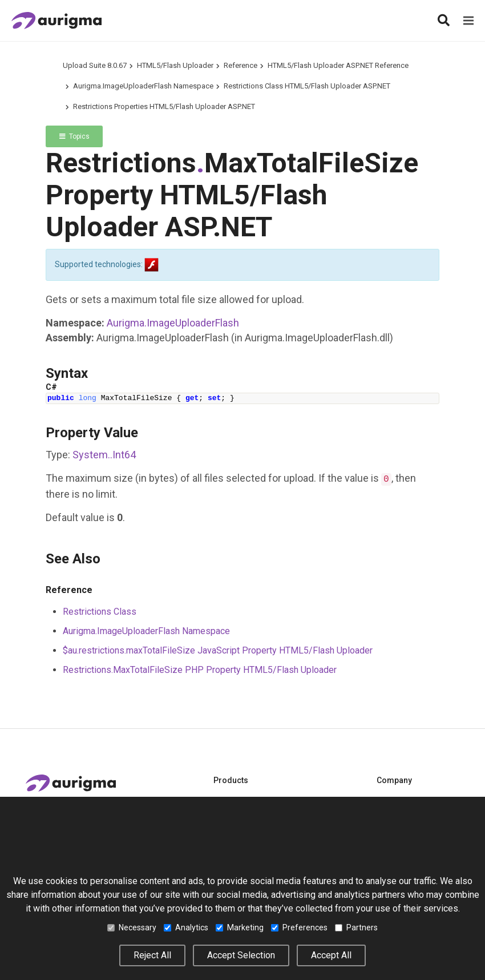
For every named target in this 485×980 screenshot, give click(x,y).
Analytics (186, 927)
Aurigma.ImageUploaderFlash (173, 323)
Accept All (331, 955)
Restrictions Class (100, 612)
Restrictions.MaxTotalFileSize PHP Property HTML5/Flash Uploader (200, 670)
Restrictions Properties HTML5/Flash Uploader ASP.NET (164, 106)
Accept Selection (241, 955)
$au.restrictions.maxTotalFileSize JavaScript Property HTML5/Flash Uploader (218, 650)
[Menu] (468, 21)
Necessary (132, 927)
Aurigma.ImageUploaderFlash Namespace (143, 86)
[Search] (443, 21)
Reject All (152, 955)
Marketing (240, 927)
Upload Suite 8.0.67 (95, 65)
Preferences (299, 927)
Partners (356, 927)
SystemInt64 (104, 455)
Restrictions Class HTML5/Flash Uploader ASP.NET (307, 86)
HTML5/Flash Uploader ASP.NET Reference (338, 65)
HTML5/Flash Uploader (175, 65)
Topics (74, 136)
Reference (241, 65)
